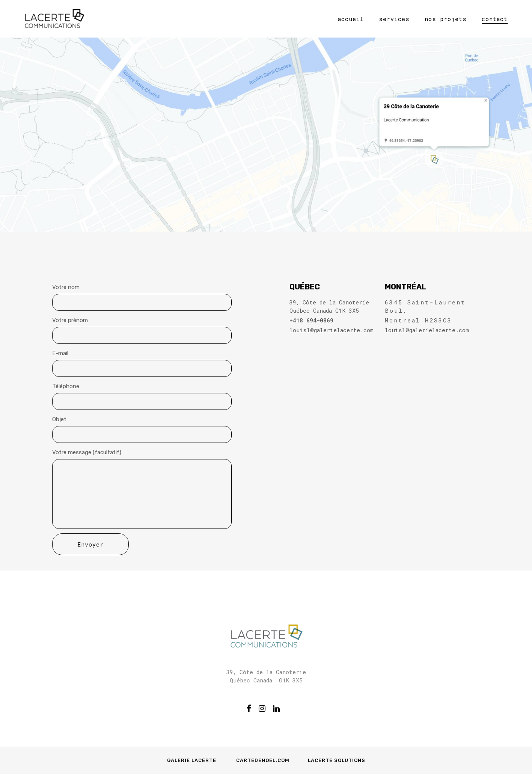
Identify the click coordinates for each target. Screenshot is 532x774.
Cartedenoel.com (263, 760)
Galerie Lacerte (192, 760)
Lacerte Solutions (337, 760)
